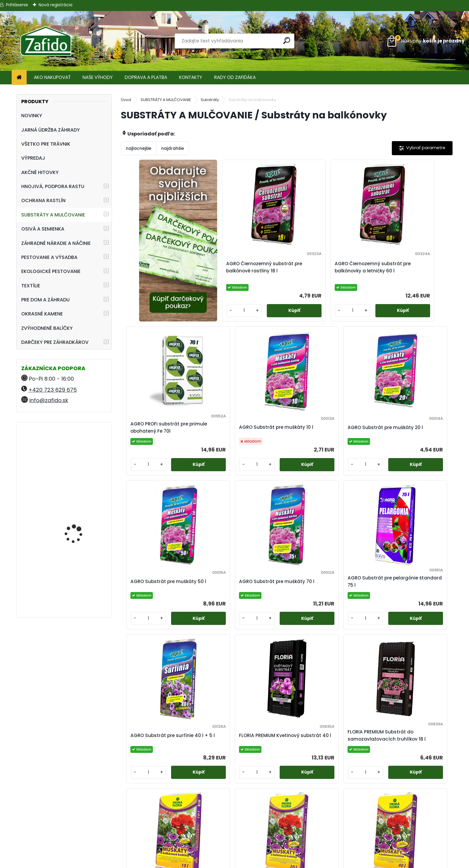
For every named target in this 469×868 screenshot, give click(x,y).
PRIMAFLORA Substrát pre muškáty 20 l (281, 743)
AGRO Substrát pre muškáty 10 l (160, 427)
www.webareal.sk (259, 862)
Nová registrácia (55, 5)
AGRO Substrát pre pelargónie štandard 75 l (156, 585)
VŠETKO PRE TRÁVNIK (46, 144)
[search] (287, 41)
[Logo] (46, 41)
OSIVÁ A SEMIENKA (43, 229)
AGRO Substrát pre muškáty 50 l (326, 427)
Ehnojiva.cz (391, 844)
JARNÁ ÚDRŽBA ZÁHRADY (51, 130)
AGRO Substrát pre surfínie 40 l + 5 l (242, 585)
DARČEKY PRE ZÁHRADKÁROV (55, 342)
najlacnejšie (139, 148)
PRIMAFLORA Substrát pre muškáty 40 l (364, 743)
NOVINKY (32, 116)
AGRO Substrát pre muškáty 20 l (243, 427)
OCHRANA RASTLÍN (43, 200)
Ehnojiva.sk (391, 822)
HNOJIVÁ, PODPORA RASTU (53, 186)
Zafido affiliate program (234, 851)
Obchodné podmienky (234, 822)
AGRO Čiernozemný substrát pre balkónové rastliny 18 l (244, 267)
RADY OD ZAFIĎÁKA (235, 77)
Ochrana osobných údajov (234, 830)
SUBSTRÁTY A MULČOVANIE (53, 215)
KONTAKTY (191, 77)
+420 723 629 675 (53, 390)
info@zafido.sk (49, 400)
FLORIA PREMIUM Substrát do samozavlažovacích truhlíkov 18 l (409, 585)
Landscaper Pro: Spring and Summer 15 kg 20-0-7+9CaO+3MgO (80, 456)
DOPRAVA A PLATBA (146, 77)
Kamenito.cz (391, 837)
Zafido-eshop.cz (391, 830)
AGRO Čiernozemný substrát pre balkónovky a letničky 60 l (327, 267)
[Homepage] (19, 78)
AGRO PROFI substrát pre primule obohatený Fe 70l (405, 267)
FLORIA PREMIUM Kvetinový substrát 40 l (323, 585)
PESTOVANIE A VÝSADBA (49, 257)
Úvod (126, 100)
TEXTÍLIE (31, 286)
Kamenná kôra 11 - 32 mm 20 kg (78, 523)
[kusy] (223, 311)
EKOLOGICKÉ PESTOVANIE (51, 271)
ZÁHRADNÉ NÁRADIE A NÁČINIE (56, 243)
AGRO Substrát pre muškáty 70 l (409, 427)
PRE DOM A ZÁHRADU (45, 300)
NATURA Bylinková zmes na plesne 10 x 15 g (80, 581)
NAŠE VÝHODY (98, 77)
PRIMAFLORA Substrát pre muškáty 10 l (198, 743)
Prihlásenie (17, 5)
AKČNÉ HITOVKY (40, 172)
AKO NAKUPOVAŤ (52, 77)
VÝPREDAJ (33, 158)
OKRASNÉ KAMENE (42, 314)
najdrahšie (173, 148)
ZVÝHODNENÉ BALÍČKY (47, 328)
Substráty (210, 100)
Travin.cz (391, 851)
